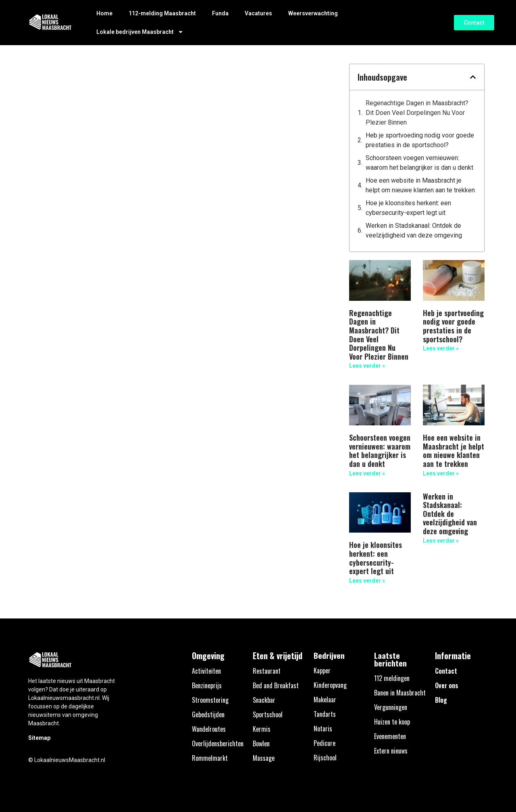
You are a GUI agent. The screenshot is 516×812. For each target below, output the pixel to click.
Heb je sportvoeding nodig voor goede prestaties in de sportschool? (420, 140)
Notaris (323, 729)
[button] (473, 77)
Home (104, 13)
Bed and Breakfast (276, 685)
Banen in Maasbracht (400, 693)
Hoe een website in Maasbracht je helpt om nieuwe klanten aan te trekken (420, 185)
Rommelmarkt (210, 758)
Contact (446, 671)
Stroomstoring (210, 700)
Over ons (447, 685)
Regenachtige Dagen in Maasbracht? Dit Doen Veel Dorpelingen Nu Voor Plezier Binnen (417, 113)
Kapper (322, 670)
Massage (264, 758)
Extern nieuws (391, 751)
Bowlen (261, 743)
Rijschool (325, 758)
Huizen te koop (392, 722)
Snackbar (264, 700)
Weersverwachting (313, 13)
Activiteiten (206, 671)
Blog (441, 700)
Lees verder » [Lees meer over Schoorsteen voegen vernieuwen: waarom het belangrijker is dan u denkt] (367, 473)
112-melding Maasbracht (162, 13)
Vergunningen (391, 707)
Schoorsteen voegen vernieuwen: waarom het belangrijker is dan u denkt (419, 163)
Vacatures (258, 13)
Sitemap (39, 738)
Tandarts (325, 714)
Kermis (262, 729)
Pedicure (325, 743)
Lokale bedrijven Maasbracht (140, 32)
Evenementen (390, 736)
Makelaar (325, 700)
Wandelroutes (209, 729)
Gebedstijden (208, 714)
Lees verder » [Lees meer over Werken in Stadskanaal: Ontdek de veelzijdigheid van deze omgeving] (441, 541)
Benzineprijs (207, 685)
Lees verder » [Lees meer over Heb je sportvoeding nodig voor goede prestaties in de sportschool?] (441, 348)
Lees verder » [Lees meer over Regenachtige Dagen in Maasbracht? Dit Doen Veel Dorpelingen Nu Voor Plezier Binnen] (367, 366)
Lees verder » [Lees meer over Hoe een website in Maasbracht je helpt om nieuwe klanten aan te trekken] (441, 473)
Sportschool (268, 714)
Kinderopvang (330, 685)
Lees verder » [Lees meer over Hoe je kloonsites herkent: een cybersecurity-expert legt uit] (367, 581)
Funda (220, 13)
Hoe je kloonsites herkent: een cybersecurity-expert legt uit (408, 208)
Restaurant (267, 671)
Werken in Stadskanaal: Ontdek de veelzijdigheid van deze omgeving (414, 230)
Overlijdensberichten (218, 743)
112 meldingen (392, 678)
